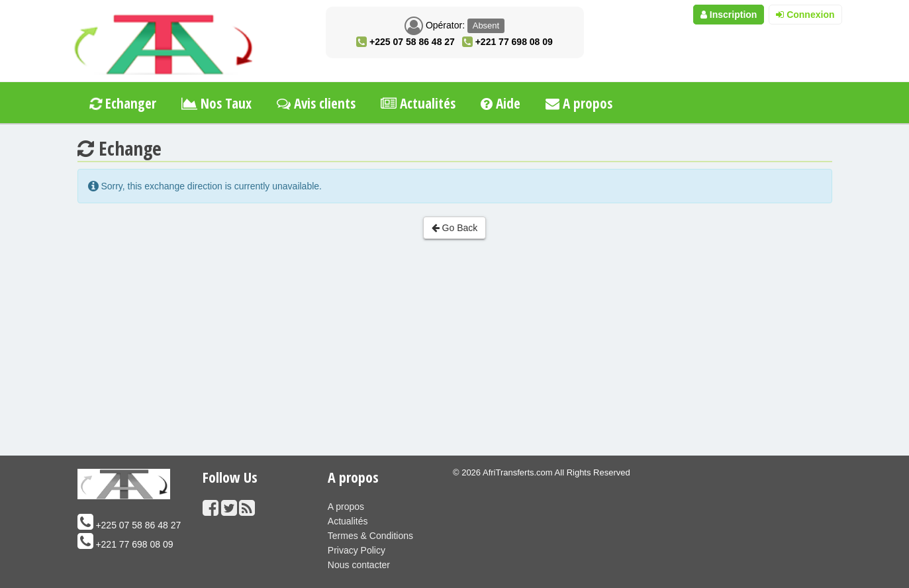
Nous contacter (359, 565)
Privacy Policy (357, 550)
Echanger (122, 103)
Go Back (455, 228)
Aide (501, 103)
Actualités (418, 103)
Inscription (729, 15)
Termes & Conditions (370, 536)
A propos (579, 103)
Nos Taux (216, 103)
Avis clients (316, 103)
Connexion (805, 15)
